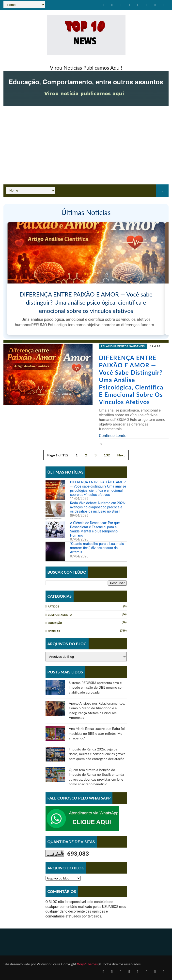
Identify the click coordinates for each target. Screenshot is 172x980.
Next (121, 455)
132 (107, 455)
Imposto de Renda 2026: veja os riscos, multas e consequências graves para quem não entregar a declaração (97, 754)
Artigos (53, 607)
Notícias (54, 631)
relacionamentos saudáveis (120, 346)
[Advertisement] (86, 148)
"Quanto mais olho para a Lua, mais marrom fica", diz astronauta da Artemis (97, 548)
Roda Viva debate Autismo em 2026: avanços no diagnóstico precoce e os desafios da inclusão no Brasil (98, 507)
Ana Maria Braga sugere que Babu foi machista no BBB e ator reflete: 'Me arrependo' (97, 733)
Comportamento (60, 615)
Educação (55, 623)
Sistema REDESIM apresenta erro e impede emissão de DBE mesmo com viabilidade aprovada (97, 687)
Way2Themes (87, 964)
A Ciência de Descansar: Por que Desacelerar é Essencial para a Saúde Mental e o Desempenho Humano (95, 529)
